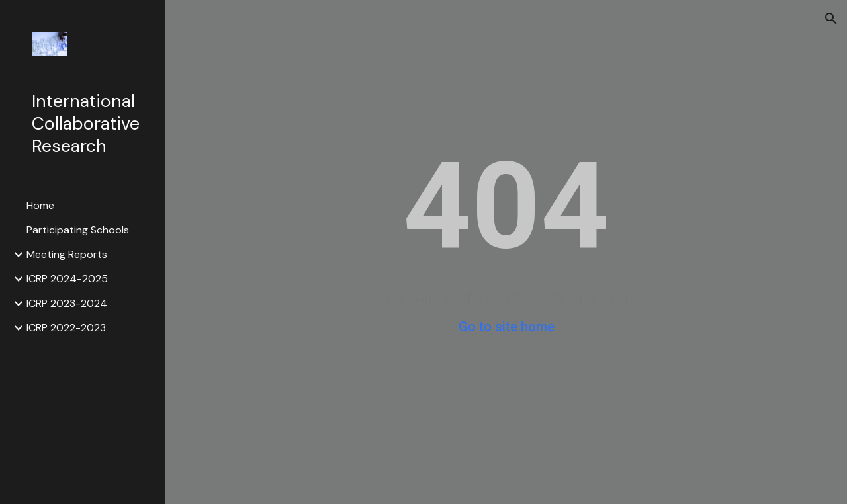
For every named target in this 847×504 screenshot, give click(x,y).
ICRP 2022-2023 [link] (66, 328)
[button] (831, 19)
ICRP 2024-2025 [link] (67, 279)
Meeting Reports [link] (67, 254)
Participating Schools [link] (78, 230)
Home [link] (40, 205)
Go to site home (507, 327)
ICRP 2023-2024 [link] (67, 303)
